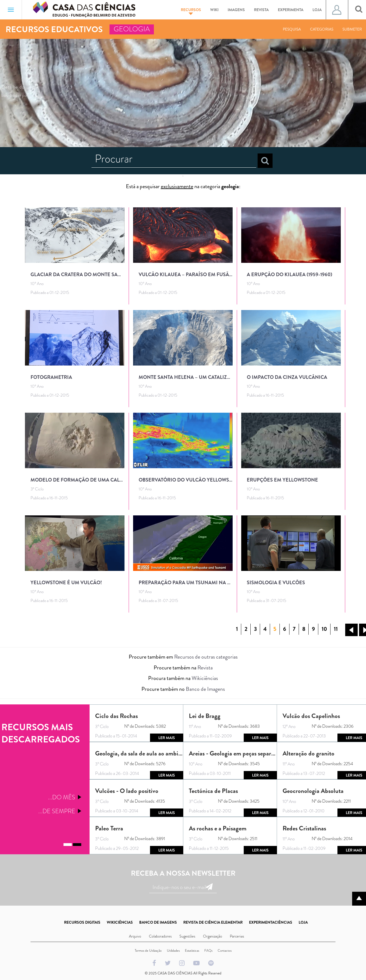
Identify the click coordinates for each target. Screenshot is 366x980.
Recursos (191, 11)
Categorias (322, 29)
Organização (213, 936)
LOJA (303, 922)
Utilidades (173, 951)
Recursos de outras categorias (206, 657)
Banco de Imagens (205, 689)
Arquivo (135, 936)
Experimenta (291, 10)
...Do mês (62, 797)
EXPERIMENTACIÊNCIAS (271, 922)
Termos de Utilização (148, 951)
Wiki (214, 10)
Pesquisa (292, 29)
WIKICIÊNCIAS (120, 922)
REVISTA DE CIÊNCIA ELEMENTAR (213, 922)
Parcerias (237, 936)
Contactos (225, 951)
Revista (261, 10)
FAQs (208, 951)
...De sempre (57, 811)
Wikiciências (205, 678)
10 (324, 629)
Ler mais (167, 738)
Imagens (236, 10)
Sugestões (187, 936)
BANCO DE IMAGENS (158, 922)
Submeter (352, 29)
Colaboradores (160, 936)
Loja (317, 10)
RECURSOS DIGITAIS (82, 922)
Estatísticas (192, 951)
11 (336, 629)
